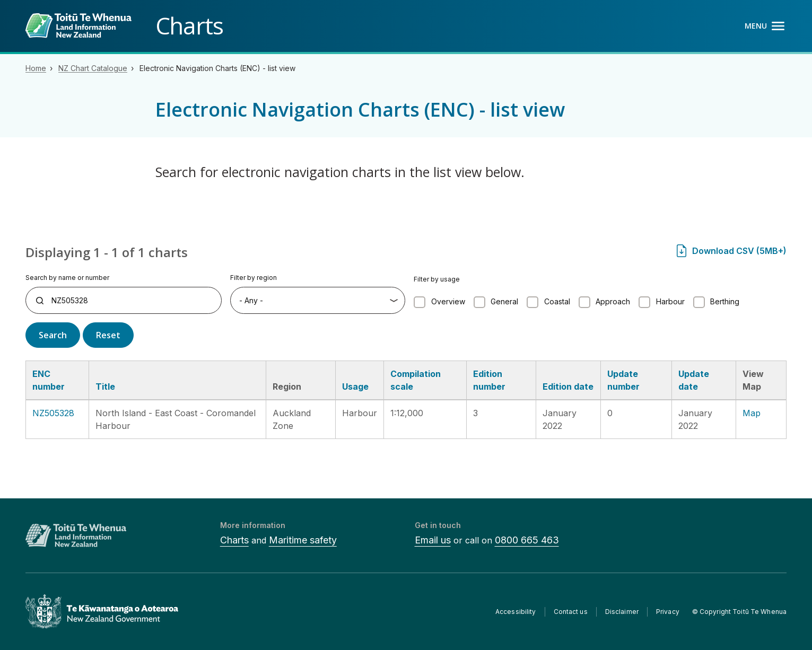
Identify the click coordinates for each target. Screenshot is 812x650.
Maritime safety (303, 540)
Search (53, 335)
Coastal (557, 301)
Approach (613, 301)
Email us (433, 540)
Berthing (725, 301)
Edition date (568, 387)
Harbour (670, 301)
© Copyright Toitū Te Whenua (739, 612)
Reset (108, 335)
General (504, 301)
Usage (355, 387)
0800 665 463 (527, 540)
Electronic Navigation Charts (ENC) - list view (217, 68)
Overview (448, 301)
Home (36, 68)
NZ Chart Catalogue (93, 68)
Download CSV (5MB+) (739, 251)
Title (105, 387)
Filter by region (254, 278)
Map (752, 413)
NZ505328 (53, 413)
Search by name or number (67, 278)
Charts (234, 540)
